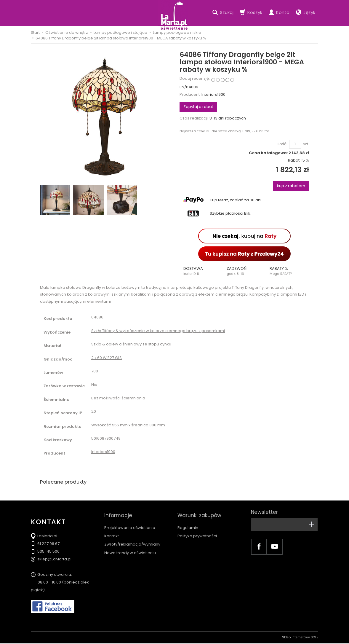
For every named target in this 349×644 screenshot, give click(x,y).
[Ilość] (295, 144)
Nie (94, 384)
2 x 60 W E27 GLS (107, 358)
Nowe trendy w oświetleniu (130, 547)
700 (95, 371)
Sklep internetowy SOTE (300, 638)
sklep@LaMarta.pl (54, 560)
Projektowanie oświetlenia (130, 522)
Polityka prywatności (197, 531)
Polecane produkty (65, 482)
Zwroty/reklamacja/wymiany (132, 539)
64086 (97, 317)
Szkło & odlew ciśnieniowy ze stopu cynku (131, 344)
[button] (201, 271)
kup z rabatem (291, 186)
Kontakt (112, 531)
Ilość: (282, 144)
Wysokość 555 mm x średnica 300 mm (128, 425)
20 (94, 411)
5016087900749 (106, 438)
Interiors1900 (213, 94)
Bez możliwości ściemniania (118, 398)
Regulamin (188, 522)
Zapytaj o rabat (198, 107)
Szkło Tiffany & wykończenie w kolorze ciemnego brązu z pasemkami (158, 331)
